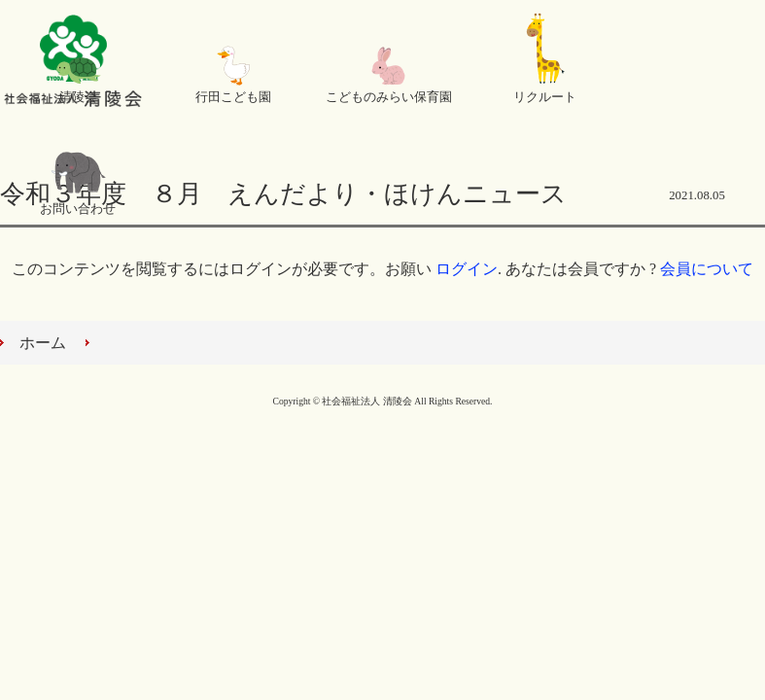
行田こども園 (233, 97)
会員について (707, 269)
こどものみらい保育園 (389, 97)
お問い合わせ (78, 209)
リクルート (545, 97)
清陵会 (78, 97)
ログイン (467, 269)
